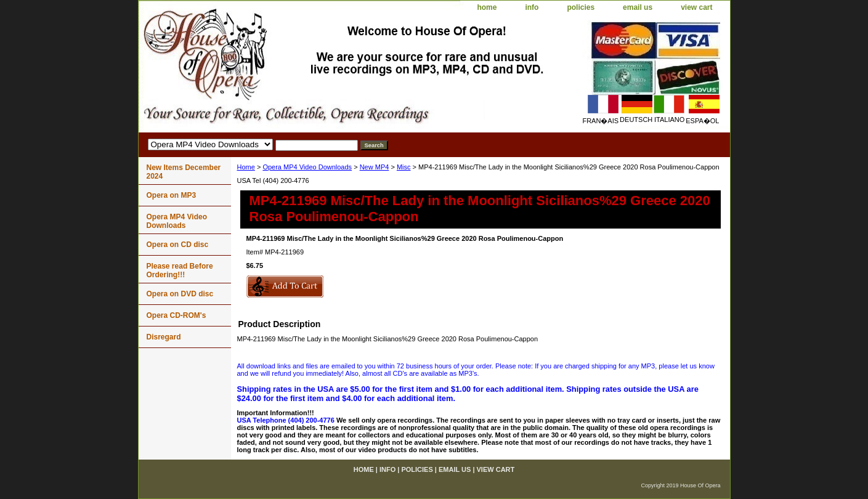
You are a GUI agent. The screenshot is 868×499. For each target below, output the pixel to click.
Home (246, 167)
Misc (404, 167)
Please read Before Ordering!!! (180, 270)
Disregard (164, 337)
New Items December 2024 (184, 172)
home (487, 7)
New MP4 (375, 167)
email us (638, 7)
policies (581, 7)
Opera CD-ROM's (176, 315)
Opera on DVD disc (180, 294)
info (532, 7)
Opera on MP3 (172, 195)
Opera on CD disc (178, 245)
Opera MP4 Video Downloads (307, 167)
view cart (696, 7)
